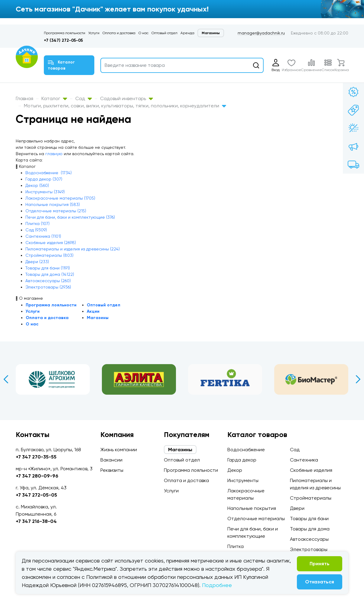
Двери (297, 508)
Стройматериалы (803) (49, 255)
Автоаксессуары (309, 539)
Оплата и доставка (119, 33)
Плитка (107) (37, 223)
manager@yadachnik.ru (261, 33)
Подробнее (217, 585)
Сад (84, 98)
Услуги (94, 33)
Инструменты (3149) (45, 192)
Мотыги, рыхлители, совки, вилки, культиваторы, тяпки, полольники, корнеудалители (125, 106)
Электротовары (309, 549)
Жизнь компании (119, 450)
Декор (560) (37, 185)
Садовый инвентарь (127, 98)
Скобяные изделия (311, 470)
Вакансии (111, 460)
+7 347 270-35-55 (36, 457)
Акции (93, 311)
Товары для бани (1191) (48, 268)
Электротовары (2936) (48, 287)
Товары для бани (309, 519)
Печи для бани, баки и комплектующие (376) (70, 217)
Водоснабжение (246, 450)
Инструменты (243, 480)
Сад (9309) (36, 230)
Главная (24, 98)
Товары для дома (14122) (50, 274)
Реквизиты (112, 470)
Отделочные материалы (256, 519)
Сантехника (304, 460)
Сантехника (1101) (43, 236)
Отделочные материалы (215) (56, 211)
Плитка (236, 546)
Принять (320, 564)
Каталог (54, 98)
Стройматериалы (311, 498)
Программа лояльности (65, 33)
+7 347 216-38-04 (36, 521)
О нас (143, 33)
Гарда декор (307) (44, 179)
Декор (235, 470)
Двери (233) (37, 262)
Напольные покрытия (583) (53, 204)
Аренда (187, 33)
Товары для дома (310, 529)
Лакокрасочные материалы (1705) (60, 198)
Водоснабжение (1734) (49, 173)
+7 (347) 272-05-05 (63, 40)
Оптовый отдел (164, 33)
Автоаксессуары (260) (48, 281)
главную (54, 154)
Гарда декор (242, 460)
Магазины (211, 33)
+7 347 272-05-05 (36, 495)
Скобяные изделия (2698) (51, 243)
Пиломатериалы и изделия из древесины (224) (73, 249)
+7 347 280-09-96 (37, 476)
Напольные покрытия (252, 508)
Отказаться (320, 582)
